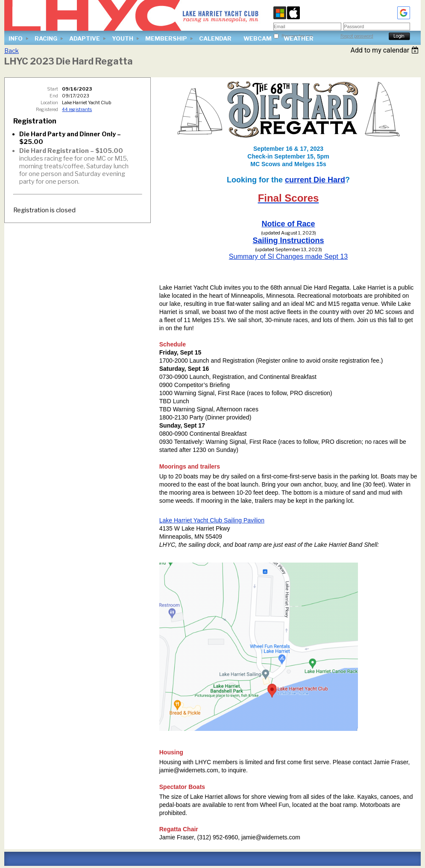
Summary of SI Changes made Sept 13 (288, 257)
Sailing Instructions (288, 240)
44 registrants (77, 110)
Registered (47, 110)
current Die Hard (315, 180)
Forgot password (357, 36)
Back (12, 51)
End (54, 96)
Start (53, 89)
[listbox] (385, 50)
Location (49, 103)
